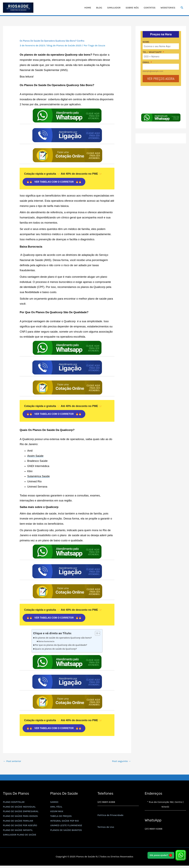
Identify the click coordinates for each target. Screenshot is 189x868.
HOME (88, 8)
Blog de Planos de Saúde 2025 (64, 47)
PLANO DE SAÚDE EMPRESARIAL (21, 813)
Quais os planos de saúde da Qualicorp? (56, 650)
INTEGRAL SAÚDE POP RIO (65, 822)
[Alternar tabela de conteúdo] (96, 635)
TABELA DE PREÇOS (61, 817)
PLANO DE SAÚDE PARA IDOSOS (20, 817)
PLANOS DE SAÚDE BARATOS (66, 831)
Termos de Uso (106, 828)
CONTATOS (150, 8)
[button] (182, 8)
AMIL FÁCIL (56, 808)
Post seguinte (121, 762)
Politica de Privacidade (110, 816)
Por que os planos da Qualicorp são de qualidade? (61, 646)
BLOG (99, 8)
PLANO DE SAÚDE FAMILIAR (18, 822)
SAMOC (54, 803)
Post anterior (12, 762)
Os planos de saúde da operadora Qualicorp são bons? (63, 639)
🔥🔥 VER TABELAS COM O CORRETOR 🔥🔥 (54, 183)
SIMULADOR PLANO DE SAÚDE (20, 836)
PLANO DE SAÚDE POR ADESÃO (20, 826)
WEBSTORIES (168, 8)
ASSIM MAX (57, 813)
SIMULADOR (114, 8)
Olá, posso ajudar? (161, 855)
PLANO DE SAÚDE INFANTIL (18, 831)
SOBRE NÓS (132, 8)
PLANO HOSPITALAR (14, 803)
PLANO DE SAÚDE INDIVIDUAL (19, 808)
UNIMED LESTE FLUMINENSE (66, 826)
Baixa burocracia (46, 642)
